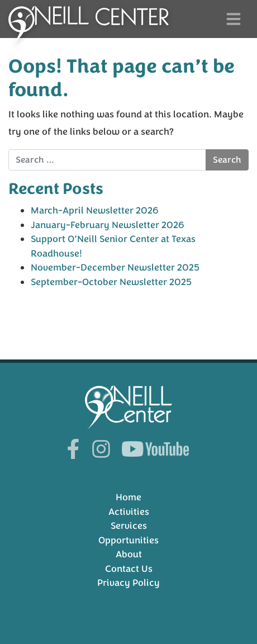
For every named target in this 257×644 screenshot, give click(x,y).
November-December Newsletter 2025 (115, 267)
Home (128, 497)
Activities (129, 512)
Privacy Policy (128, 583)
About (129, 554)
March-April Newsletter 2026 (95, 210)
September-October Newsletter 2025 (111, 282)
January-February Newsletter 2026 (108, 225)
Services (129, 526)
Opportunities (128, 540)
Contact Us (129, 569)
